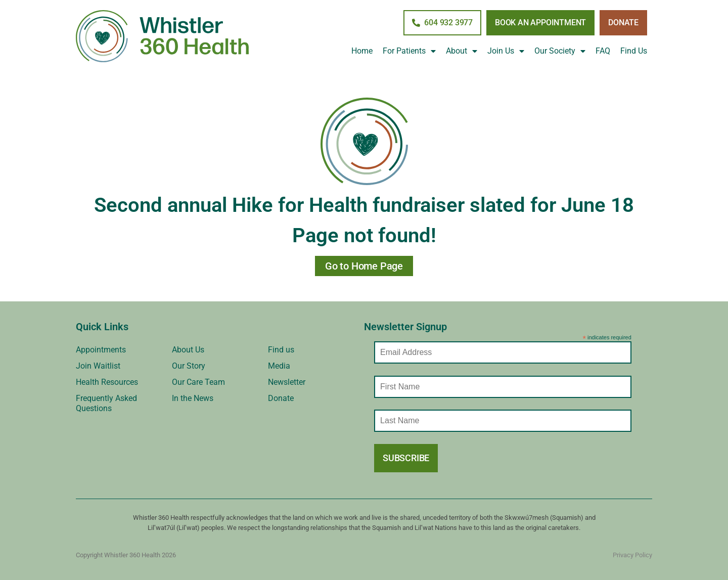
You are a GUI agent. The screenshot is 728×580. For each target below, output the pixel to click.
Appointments (101, 350)
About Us (188, 350)
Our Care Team (198, 382)
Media (279, 366)
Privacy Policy (632, 555)
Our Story (189, 366)
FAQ (603, 51)
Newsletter (287, 382)
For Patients (409, 51)
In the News (193, 398)
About (462, 51)
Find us (281, 350)
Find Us (634, 51)
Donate (281, 398)
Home (362, 51)
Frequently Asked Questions (106, 403)
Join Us (506, 51)
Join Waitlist (98, 366)
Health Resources (107, 382)
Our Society (560, 51)
